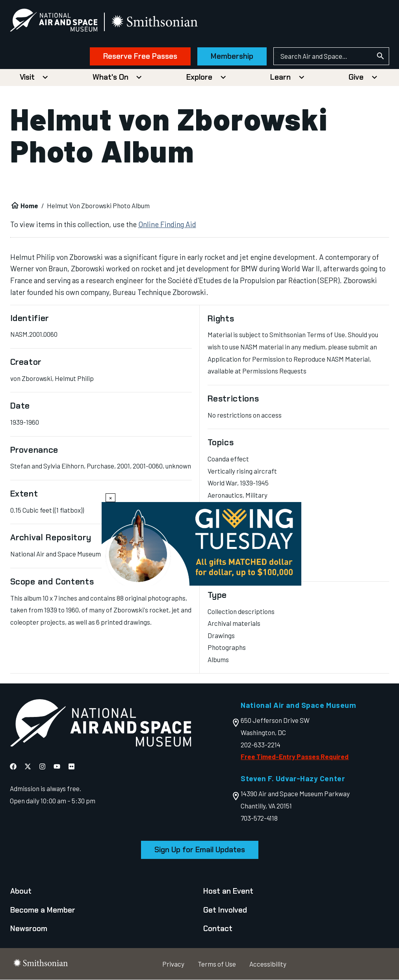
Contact (218, 929)
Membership (232, 56)
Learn (280, 77)
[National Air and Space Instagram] (42, 766)
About (21, 891)
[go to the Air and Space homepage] (100, 725)
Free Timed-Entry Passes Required (295, 756)
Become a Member (43, 910)
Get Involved (225, 910)
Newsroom (29, 929)
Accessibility (268, 964)
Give (356, 77)
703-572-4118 (259, 818)
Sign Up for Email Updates (200, 850)
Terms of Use (217, 964)
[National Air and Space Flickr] (71, 766)
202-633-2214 (261, 745)
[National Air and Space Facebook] (13, 766)
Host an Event (228, 891)
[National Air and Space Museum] (54, 22)
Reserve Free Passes (140, 56)
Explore (199, 77)
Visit (27, 77)
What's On (110, 77)
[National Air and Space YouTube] (57, 766)
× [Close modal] (110, 498)
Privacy (173, 964)
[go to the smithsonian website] (156, 22)
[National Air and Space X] (28, 766)
